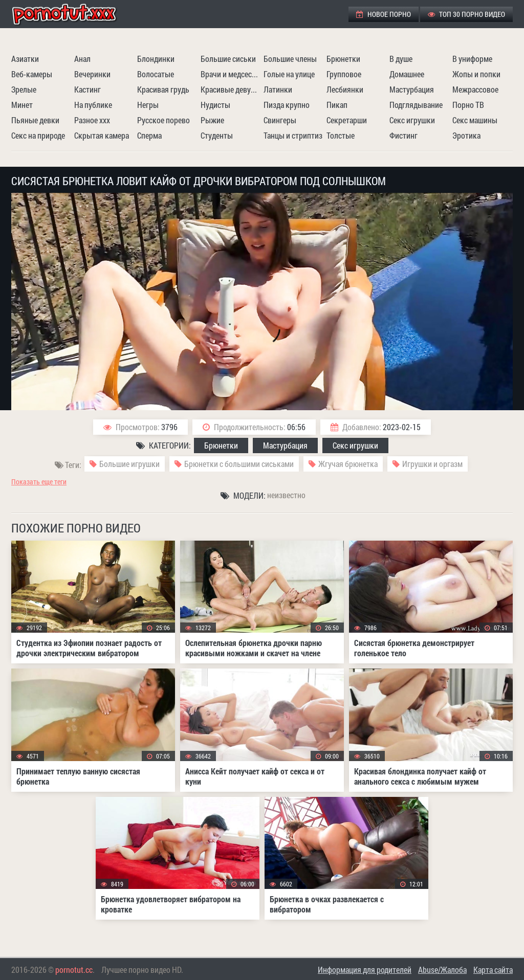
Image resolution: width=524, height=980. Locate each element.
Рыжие (212, 120)
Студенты (217, 135)
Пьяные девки (35, 120)
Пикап (337, 105)
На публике (93, 105)
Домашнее (407, 74)
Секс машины (475, 120)
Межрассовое (475, 89)
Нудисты (215, 105)
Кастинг (88, 89)
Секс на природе (38, 135)
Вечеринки (92, 74)
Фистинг (403, 135)
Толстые (341, 135)
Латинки (278, 89)
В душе (401, 59)
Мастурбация (412, 89)
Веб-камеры (32, 74)
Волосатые (156, 74)
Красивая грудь (163, 89)
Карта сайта (493, 970)
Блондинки (156, 59)
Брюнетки (343, 59)
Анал (82, 59)
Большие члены (290, 59)
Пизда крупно (287, 105)
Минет (22, 105)
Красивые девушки (231, 89)
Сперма (149, 135)
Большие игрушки (129, 464)
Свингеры (280, 120)
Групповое (344, 74)
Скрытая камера (102, 135)
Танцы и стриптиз (293, 135)
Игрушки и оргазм (432, 464)
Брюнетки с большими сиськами (239, 464)
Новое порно (384, 14)
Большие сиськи (228, 59)
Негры (148, 105)
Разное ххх (92, 120)
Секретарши (347, 120)
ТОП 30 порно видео (466, 14)
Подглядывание (416, 105)
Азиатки (25, 59)
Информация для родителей (365, 970)
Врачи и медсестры (231, 74)
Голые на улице (289, 74)
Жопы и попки (476, 74)
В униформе (472, 59)
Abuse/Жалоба (442, 970)
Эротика (466, 135)
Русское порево (163, 120)
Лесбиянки (345, 89)
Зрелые (24, 89)
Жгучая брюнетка (348, 464)
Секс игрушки (412, 120)
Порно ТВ (468, 105)
